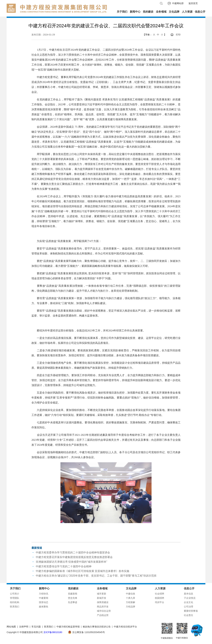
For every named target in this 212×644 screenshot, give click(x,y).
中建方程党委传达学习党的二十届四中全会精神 (64, 566)
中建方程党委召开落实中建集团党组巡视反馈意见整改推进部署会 (74, 557)
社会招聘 (159, 594)
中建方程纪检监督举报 (68, 627)
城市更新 (102, 594)
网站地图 (11, 627)
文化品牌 (174, 12)
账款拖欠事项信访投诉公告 (97, 627)
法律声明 (24, 627)
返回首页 (193, 3)
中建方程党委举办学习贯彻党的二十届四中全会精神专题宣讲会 (73, 552)
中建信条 (131, 594)
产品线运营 (103, 615)
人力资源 (187, 12)
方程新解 (131, 602)
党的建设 (148, 12)
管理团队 (15, 598)
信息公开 (200, 12)
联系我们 (15, 607)
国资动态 (44, 602)
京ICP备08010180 (53, 632)
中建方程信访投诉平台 (125, 627)
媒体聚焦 (44, 607)
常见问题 (36, 627)
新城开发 (102, 598)
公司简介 (15, 594)
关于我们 (122, 12)
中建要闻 (44, 598)
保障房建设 (103, 602)
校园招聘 (159, 598)
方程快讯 (44, 594)
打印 (178, 35)
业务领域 (161, 12)
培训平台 (159, 602)
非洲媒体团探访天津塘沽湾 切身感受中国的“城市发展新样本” (71, 562)
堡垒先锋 (73, 598)
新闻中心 (135, 12)
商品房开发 (103, 607)
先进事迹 (73, 602)
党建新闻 (73, 594)
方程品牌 (131, 607)
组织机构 (15, 602)
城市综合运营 (104, 611)
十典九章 (131, 598)
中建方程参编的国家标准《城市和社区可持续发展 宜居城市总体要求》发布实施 (82, 571)
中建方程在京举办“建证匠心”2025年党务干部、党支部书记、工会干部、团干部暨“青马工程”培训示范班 (96, 576)
